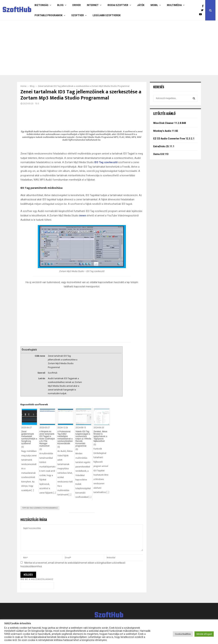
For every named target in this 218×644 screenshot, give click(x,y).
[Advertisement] (108, 48)
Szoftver (78, 15)
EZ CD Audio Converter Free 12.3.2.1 (174, 139)
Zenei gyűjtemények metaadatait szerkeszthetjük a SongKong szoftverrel (29, 438)
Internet (93, 5)
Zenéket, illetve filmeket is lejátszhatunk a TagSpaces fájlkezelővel (100, 436)
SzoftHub (17, 10)
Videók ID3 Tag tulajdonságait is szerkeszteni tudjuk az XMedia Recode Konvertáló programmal (83, 439)
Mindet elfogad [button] (204, 634)
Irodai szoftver (118, 5)
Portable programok (49, 15)
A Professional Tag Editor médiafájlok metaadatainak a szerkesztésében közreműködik (65, 438)
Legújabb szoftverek (107, 15)
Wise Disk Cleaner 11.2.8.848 (170, 123)
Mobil (154, 5)
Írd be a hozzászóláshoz (37, 579)
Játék (141, 5)
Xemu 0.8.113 (161, 154)
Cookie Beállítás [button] (183, 634)
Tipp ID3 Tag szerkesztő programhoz (40, 508)
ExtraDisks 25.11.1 (164, 146)
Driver (77, 5)
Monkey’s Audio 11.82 (166, 131)
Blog (60, 5)
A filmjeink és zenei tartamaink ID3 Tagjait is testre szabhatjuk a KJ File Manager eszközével (47, 439)
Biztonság (41, 5)
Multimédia (174, 5)
